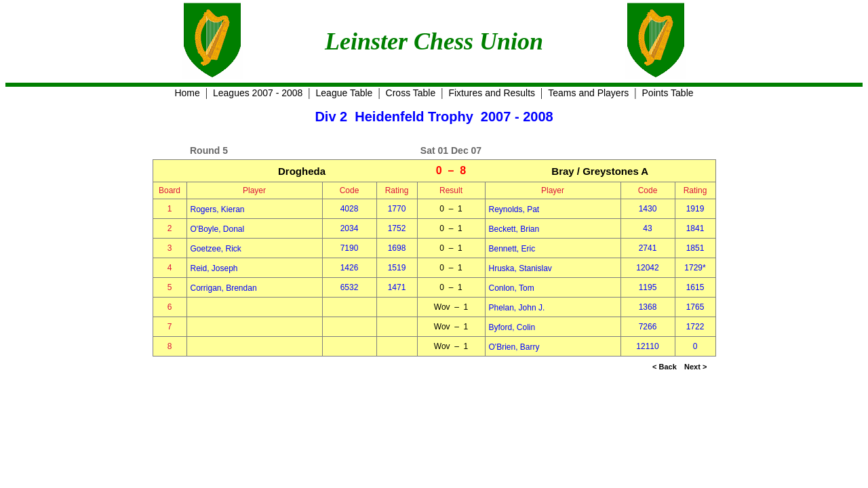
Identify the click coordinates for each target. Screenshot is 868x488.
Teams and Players (588, 93)
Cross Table (411, 93)
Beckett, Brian (514, 229)
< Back (665, 367)
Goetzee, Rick (216, 249)
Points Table (668, 93)
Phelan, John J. (517, 308)
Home (187, 93)
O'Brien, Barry (514, 347)
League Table (344, 93)
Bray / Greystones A (600, 171)
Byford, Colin (512, 327)
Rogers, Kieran (218, 209)
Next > (695, 367)
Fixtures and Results (492, 93)
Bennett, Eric (512, 249)
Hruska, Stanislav (520, 268)
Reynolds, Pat (514, 209)
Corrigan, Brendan (224, 288)
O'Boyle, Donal (218, 229)
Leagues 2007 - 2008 (258, 93)
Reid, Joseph (214, 268)
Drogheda (302, 171)
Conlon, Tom (512, 288)
